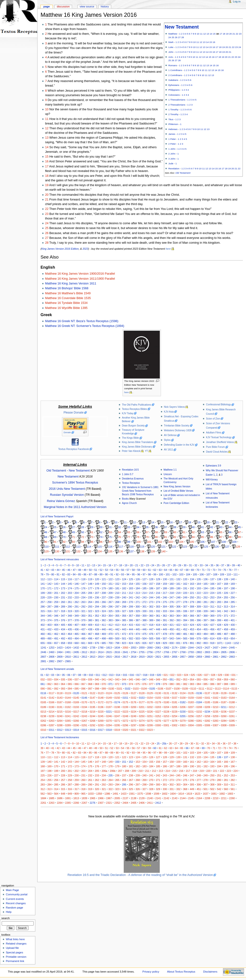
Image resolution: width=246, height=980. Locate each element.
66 (230, 532)
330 (144, 611)
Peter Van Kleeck (131, 451)
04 (58, 675)
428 (219, 625)
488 (233, 634)
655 (43, 643)
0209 (207, 707)
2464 (60, 652)
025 (193, 675)
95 (92, 542)
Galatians (173, 80)
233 (77, 597)
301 (144, 607)
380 (90, 620)
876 (185, 643)
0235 (216, 712)
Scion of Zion (213, 419)
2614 (101, 652)
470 (111, 634)
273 (151, 602)
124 (195, 547)
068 (90, 684)
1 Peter (172, 139)
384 (117, 620)
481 (185, 634)
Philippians (174, 90)
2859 (199, 657)
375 (56, 620)
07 (74, 675)
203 (70, 593)
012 (105, 675)
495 (83, 638)
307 (185, 607)
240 (124, 597)
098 (97, 689)
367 (199, 616)
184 (138, 588)
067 (83, 684)
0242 (76, 716)
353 (104, 616)
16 (214, 42)
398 (212, 620)
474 (138, 634)
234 (83, 597)
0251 (150, 716)
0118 (60, 693)
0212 (232, 707)
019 (152, 675)
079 (165, 684)
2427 (207, 648)
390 (158, 620)
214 (144, 593)
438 (90, 629)
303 (158, 607)
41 (203, 527)
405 (63, 625)
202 (63, 593)
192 (192, 588)
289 (63, 607)
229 (49, 597)
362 (165, 616)
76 (120, 537)
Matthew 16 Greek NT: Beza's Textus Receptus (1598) (82, 321)
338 (199, 611)
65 (221, 532)
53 (110, 532)
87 (221, 537)
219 (178, 593)
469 (104, 634)
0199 (125, 707)
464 (70, 634)
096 (83, 689)
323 (97, 611)
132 (78, 551)
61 (184, 532)
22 (237, 34)
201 (56, 593)
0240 (60, 716)
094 (70, 689)
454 (199, 629)
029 (220, 675)
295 (104, 607)
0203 (158, 707)
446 (144, 629)
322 (90, 611)
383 (111, 620)
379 (83, 620)
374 (49, 620)
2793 (191, 652)
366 (192, 616)
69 (55, 537)
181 (117, 588)
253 (212, 597)
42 (212, 527)
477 (158, 634)
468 (97, 634)
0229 (175, 712)
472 (124, 634)
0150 (117, 698)
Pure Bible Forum (215, 447)
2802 (199, 652)
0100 (111, 689)
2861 (216, 657)
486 (219, 634)
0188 (232, 702)
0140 (232, 693)
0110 (193, 689)
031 (234, 675)
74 (101, 537)
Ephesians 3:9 (214, 466)
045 (131, 679)
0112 (210, 689)
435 (70, 629)
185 (144, 588)
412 (111, 625)
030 (227, 675)
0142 (52, 698)
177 (90, 588)
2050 (125, 648)
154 (131, 584)
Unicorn (168, 474)
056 (206, 679)
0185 (207, 702)
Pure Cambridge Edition (176, 503)
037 (77, 679)
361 (158, 616)
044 (124, 679)
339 (206, 611)
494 (77, 638)
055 (199, 679)
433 (56, 629)
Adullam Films (213, 433)
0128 (142, 693)
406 (70, 625)
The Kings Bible (130, 438)
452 (185, 629)
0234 (207, 712)
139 (153, 551)
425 (199, 625)
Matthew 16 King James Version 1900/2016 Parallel (80, 274)
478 (165, 634)
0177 (142, 702)
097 (90, 689)
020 (159, 675)
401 (233, 620)
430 (233, 625)
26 (176, 37)
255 (226, 597)
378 (77, 620)
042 (111, 679)
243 (144, 597)
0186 (216, 702)
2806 (232, 652)
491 (56, 638)
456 (212, 629)
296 (111, 607)
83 (184, 537)
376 (63, 620)
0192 (68, 707)
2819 (142, 657)
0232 (199, 712)
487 (226, 634)
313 (226, 607)
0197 (109, 707)
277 (178, 602)
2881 (43, 661)
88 (230, 537)
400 (226, 620)
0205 (175, 707)
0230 (183, 712)
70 (64, 537)
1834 (117, 648)
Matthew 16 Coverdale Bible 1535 (68, 298)
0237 (232, 712)
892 (199, 643)
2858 (191, 657)
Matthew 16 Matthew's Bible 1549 (68, 293)
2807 (43, 657)
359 (144, 616)
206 (90, 593)
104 (181, 542)
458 (226, 629)
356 (124, 616)
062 (49, 684)
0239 (52, 716)
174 (70, 588)
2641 (125, 652)
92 (64, 542)
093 (63, 689)
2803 (207, 652)
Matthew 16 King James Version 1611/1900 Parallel (80, 279)
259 (56, 602)
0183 (191, 702)
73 (92, 537)
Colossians (174, 95)
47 (55, 532)
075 (138, 684)
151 (111, 584)
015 (125, 675)
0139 (224, 693)
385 (124, 620)
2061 (158, 648)
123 (185, 547)
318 (63, 611)
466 (83, 634)
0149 (109, 698)
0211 (224, 707)
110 (47, 547)
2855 (166, 657)
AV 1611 (168, 450)
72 (83, 537)
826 (144, 643)
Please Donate (74, 413)
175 (77, 588)
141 (43, 584)
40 (193, 527)
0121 (84, 693)
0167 (60, 702)
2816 (117, 657)
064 (63, 684)
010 (91, 675)
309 (199, 607)
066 (77, 684)
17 (221, 34)
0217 (76, 712)
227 (233, 593)
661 (83, 643)
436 (77, 629)
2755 (142, 652)
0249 (134, 716)
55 (129, 532)
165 (206, 584)
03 (53, 675)
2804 (216, 652)
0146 (84, 698)
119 (142, 547)
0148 (101, 698)
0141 (43, 698)
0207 (191, 707)
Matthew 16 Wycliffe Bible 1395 (66, 308)
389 (151, 620)
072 (117, 684)
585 (206, 638)
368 (206, 616)
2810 (68, 657)
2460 (52, 652)
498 (104, 638)
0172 (101, 702)
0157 (175, 698)
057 (212, 679)
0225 (142, 712)
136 (121, 551)
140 (163, 551)
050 (165, 679)
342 (226, 611)
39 (184, 527)
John (171, 52)
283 (219, 602)
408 (83, 625)
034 (56, 679)
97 (110, 542)
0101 (119, 689)
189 (172, 588)
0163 (224, 698)
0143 (60, 698)
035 (63, 679)
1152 (236, 643)
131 (68, 551)
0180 (166, 702)
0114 (226, 689)
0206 (183, 707)
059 (226, 679)
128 (238, 547)
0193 (76, 707)
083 (192, 684)
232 (70, 597)
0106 (160, 689)
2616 (117, 652)
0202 (150, 707)
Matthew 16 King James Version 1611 (71, 283)
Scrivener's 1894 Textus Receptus (75, 483)
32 (120, 527)
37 (166, 527)
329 (138, 611)
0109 (185, 689)
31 (110, 527)
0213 (43, 712)
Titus (171, 119)
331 (151, 611)
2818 (134, 657)
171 (49, 588)
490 (49, 638)
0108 (177, 689)
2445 (232, 648)
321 (83, 611)
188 (165, 588)
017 (139, 675)
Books (125, 499)
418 (151, 625)
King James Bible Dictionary (137, 447)
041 (104, 679)
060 (233, 679)
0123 (101, 693)
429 (226, 625)
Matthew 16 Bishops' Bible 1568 (67, 288)
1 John (172, 149)
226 (226, 593)
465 (77, 634)
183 (131, 588)
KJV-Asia (169, 412)
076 (144, 684)
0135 (191, 693)
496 (90, 638)
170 (43, 588)
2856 (175, 657)
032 (43, 679)
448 (158, 629)
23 (240, 34)
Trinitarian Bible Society (176, 426)
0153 (142, 698)
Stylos (167, 440)
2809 (60, 657)
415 (131, 625)
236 (97, 597)
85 (203, 537)
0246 (109, 716)
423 (185, 625)
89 (240, 537)
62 (193, 532)
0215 (60, 712)
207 (97, 593)
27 (179, 37)
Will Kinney (212, 480)
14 (211, 34)
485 (212, 634)
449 (165, 629)
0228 (166, 712)
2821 (158, 657)
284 (226, 602)
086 (212, 684)
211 (124, 593)
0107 (169, 689)
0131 (166, 693)
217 (165, 593)
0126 (125, 693)
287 (49, 607)
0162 (216, 698)
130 (57, 551)
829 (165, 643)
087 (219, 684)
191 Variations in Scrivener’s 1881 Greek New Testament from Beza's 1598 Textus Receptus (140, 491)
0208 (199, 707)
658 (63, 643)
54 (120, 532)
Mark (171, 42)
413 (117, 625)
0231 (191, 712)
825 (138, 643)
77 (129, 537)
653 (226, 638)
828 (158, 643)
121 (163, 547)
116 (110, 547)
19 (227, 34)
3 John (172, 159)
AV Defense (170, 435)
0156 (166, 698)
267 (111, 602)
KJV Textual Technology (219, 437)
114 (89, 547)
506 (158, 638)
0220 (101, 712)
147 (83, 584)
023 (179, 675)
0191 (60, 707)
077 (151, 684)
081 (178, 684)
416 (138, 625)
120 (153, 547)
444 (131, 629)
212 (131, 593)
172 (56, 588)
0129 (150, 693)
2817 (125, 657)
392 (172, 620)
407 (77, 625)
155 (138, 584)
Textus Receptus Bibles (134, 409)
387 (138, 620)
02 (47, 675)
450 (172, 629)
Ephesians (174, 85)
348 (70, 616)
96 (101, 542)
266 (104, 602)
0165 (43, 702)
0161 (207, 698)
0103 (136, 689)
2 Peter (172, 144)
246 (165, 597)
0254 (175, 716)
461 (49, 634)
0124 (109, 693)
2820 (150, 657)
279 (192, 602)
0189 (43, 707)
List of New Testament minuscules (60, 559)
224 (212, 593)
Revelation (174, 168)
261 (70, 602)
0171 (92, 702)
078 (158, 684)
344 (43, 616)
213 (138, 593)
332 (158, 611)
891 (192, 643)
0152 (134, 698)
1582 (84, 648)
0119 (68, 693)
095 (77, 689)
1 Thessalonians (177, 100)
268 (117, 602)
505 (151, 638)
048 (151, 679)
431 (43, 629)
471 (117, 634)
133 (89, 551)
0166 (52, 702)
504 (144, 638)
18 (224, 34)
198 (233, 588)
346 (56, 616)
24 (170, 37)
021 (166, 675)
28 (183, 37)
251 (199, 597)
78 (138, 537)
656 (49, 643)
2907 (60, 661)
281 (206, 602)
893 (206, 643)
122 (174, 547)
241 (131, 597)
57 (147, 532)
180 (111, 588)
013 (111, 675)
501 (124, 638)
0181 (175, 702)
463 (63, 634)
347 (63, 616)
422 (178, 625)
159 (165, 584)
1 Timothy (173, 109)
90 (46, 542)
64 (212, 532)
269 (124, 602)
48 (64, 532)
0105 (152, 689)
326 (117, 611)
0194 (84, 707)
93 (74, 542)
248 (178, 597)
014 (118, 675)
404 (56, 625)
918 (212, 643)
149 (97, 584)
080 (172, 684)
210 (117, 593)
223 (206, 593)
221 (192, 593)
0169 (76, 702)
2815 (109, 657)
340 (212, 611)
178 (97, 588)
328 (131, 611)
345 (49, 616)
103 (171, 542)
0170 (84, 702)
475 (144, 634)
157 (151, 584)
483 (199, 634)
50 (83, 532)
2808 (52, 657)
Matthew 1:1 (170, 470)
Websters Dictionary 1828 (178, 430)
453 (192, 629)
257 (43, 602)
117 (121, 547)
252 (206, 597)
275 (165, 602)
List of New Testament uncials (57, 669)
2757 (158, 652)
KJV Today (128, 413)
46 (46, 532)
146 (77, 584)
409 (90, 625)
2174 (175, 648)
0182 (183, 702)
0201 (142, 707)
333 (165, 611)
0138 (216, 693)
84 (193, 537)
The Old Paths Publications (136, 405)
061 (43, 684)
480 (178, 634)
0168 (68, 702)
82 (175, 537)
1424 (68, 648)
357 (131, 616)
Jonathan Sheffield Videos (220, 442)
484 (206, 634)
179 (104, 588)
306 (178, 607)
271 (138, 602)
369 (212, 616)
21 (234, 34)
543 (172, 638)
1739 (92, 648)
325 (111, 611)
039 (90, 679)
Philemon (173, 124)
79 (147, 537)
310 (206, 607)
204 (77, 593)
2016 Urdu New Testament (67, 489)
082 (185, 684)
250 (192, 597)
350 (83, 616)
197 (226, 588)
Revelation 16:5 (130, 470)
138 (142, 551)
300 (138, 607)
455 (206, 629)
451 (178, 629)
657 (56, 643)
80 (156, 537)
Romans (173, 65)
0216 (68, 712)
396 (199, 620)
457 (219, 629)
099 (104, 689)
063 (56, 684)
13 (208, 34)
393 (178, 620)
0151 (125, 698)
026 (200, 675)
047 (144, 679)
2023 (85, 249)
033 (49, 679)
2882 (52, 661)
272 (144, 602)
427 (212, 625)
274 (158, 602)
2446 (43, 652)
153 (124, 584)
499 (111, 638)
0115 (234, 689)
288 (56, 607)
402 (43, 625)
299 (131, 607)
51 (92, 532)
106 (203, 542)
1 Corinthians (175, 70)
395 (192, 620)
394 (185, 620)
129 (47, 551)
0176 (134, 702)
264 (90, 602)
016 (132, 675)
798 (117, 643)
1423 (60, 648)
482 (192, 634)
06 (69, 675)
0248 (125, 716)
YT (146, 451)
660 (77, 643)
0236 (224, 712)
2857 (183, 657)
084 (199, 684)
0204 (166, 707)
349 (77, 616)
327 (124, 611)
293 (90, 607)
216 (158, 593)
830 (172, 643)
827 (151, 643)
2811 (76, 657)
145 (70, 584)
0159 (191, 698)
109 (234, 542)
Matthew (173, 34)
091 (49, 689)
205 (83, 593)
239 (117, 597)
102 (160, 542)
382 (104, 620)
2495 (76, 652)
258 (49, 602)
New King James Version (177, 487)
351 (90, 616)
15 (214, 34)
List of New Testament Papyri (57, 516)
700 (111, 643)
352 (97, 616)
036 (70, 679)
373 (43, 620)
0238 (43, 716)
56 (138, 532)
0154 (150, 698)
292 (83, 607)
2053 (134, 648)
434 (63, 629)
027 (206, 675)
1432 (76, 648)
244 (151, 597)
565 (185, 638)
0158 (183, 698)
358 (138, 616)
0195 (92, 707)
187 (158, 588)
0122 (92, 693)
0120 (76, 693)
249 (185, 597)
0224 (134, 712)
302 (151, 607)
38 (175, 527)
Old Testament (183, 173)
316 (49, 611)
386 (131, 620)
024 (186, 675)
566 (192, 638)
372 (233, 616)
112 (68, 547)
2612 (84, 652)
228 (43, 597)
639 (219, 638)
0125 (117, 693)
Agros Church (129, 503)
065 (70, 684)
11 (201, 34)
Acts (171, 57)
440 (104, 629)
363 (172, 616)
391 (165, 620)
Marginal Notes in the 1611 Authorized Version (75, 507)
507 (165, 638)
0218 (84, 712)
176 (83, 588)
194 (206, 588)
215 (151, 593)
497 (97, 638)
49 (74, 532)
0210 (216, 707)
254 (219, 597)
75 (110, 537)
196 (219, 588)
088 (226, 684)
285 (233, 602)
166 (212, 584)
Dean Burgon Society (133, 426)
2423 (199, 648)
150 (104, 584)
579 (199, 638)
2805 (224, 652)
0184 (199, 702)
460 (43, 634)
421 (172, 625)
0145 (76, 698)
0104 (144, 689)
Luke (171, 47)
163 (192, 584)
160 (172, 584)
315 (43, 611)
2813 (92, 657)
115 (100, 547)
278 (185, 602)
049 (158, 679)
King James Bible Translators (137, 442)
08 (80, 675)
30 (101, 527)
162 (185, 584)
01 (42, 675)
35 (147, 527)
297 (117, 607)
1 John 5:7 (128, 474)
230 (56, 597)
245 (158, 597)
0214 (52, 712)
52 (101, 532)
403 (49, 625)
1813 (109, 648)
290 (70, 607)
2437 (216, 648)
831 (178, 643)
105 (192, 542)
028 (213, 675)
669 (90, 643)
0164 (232, 698)
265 (97, 602)
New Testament (182, 27)
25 (173, 37)
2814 (101, 657)
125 (206, 547)
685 (104, 643)
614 (212, 638)
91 (55, 542)
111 (57, 547)
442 (117, 629)
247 (172, 597)
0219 (92, 712)
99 (129, 542)
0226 (150, 712)
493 (70, 638)
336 (185, 611)
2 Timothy (173, 114)
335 (178, 611)
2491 (68, 652)
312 (219, 607)
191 (185, 588)
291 (77, 607)
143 (56, 584)
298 (124, 607)
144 (63, 584)
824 (131, 643)
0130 (158, 693)
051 (172, 679)
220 (185, 593)
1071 (220, 643)
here (168, 249)
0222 (117, 712)
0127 (134, 693)
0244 (92, 716)
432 (49, 629)
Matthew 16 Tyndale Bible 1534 (66, 303)
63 (203, 532)
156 (144, 584)
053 (185, 679)
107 (213, 542)
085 (206, 684)
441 (111, 629)
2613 (92, 652)
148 (90, 584)
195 (212, 588)
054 (192, 679)
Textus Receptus (131, 483)
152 (117, 584)
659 (70, 643)
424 (192, 625)
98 (120, 542)
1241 (43, 648)
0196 (101, 707)
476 (151, 634)
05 (63, 675)
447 (151, 629)
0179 (158, 702)
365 (185, 616)
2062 (166, 648)
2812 (84, 657)
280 (199, 602)
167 (219, 584)
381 (97, 620)
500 (117, 638)
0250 (142, 716)
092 (56, 689)
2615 (109, 652)
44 (230, 527)
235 (90, 597)
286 (43, 607)
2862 (224, 657)
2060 (150, 648)
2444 (224, 648)
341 (219, 611)
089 (233, 684)
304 (165, 607)
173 (63, 588)
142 (49, 584)
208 (104, 593)
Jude (171, 163)
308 (192, 607)
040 (97, 679)
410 (97, 625)
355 (117, 616)
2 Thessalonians (177, 105)
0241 (68, 716)
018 (145, 675)
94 (83, 542)
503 (138, 638)
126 (217, 547)
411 (104, 625)
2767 (175, 652)
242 (138, 597)
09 (85, 675)
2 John (172, 154)
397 (206, 620)
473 (131, 634)
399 (219, 620)
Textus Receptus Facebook (74, 449)
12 (205, 34)
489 (43, 638)
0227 (158, 712)
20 (231, 34)
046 (138, 679)
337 (192, 611)
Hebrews (173, 129)
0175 (125, 702)
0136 (199, 693)
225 (219, 593)
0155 (158, 698)
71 (74, 537)
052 (178, 679)
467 (90, 634)
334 (172, 611)
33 (129, 527)
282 (212, 602)
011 (98, 675)
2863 (232, 657)
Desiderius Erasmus (133, 479)
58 (156, 532)
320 (77, 611)
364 (178, 616)
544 (178, 638)
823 (124, 643)
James (172, 134)
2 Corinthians (175, 75)
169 (233, 584)
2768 (183, 652)
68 (46, 537)
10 (198, 34)
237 (104, 597)
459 (233, 629)
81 (166, 537)
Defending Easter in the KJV (179, 445)
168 (226, 584)
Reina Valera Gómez (61, 501)
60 (175, 532)
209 (111, 593)
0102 (128, 689)
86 (212, 537)
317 (56, 611)
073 (124, 684)
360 (151, 616)
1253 (52, 648)
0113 (218, 689)
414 (124, 625)
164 (199, 584)
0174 (117, 702)
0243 (84, 716)
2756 (150, 652)
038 (83, 679)
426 (206, 625)
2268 (183, 648)
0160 (199, 698)
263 (83, 602)
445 (138, 629)
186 (151, 588)
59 (166, 532)
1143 (228, 643)
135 (110, 551)
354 (111, 616)
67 (240, 532)
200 (49, 593)
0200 (134, 707)
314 (233, 607)
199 (43, 593)
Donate (67, 432)
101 (149, 542)
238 (111, 597)
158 (158, 584)
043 (117, 679)
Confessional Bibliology (218, 404)
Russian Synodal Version (67, 495)
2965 (68, 661)
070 (104, 684)
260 (63, 602)
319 (70, 611)
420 (165, 625)
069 (97, 684)
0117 (52, 693)
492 (63, 638)
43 (221, 527)
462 (56, 634)
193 (199, 588)
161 (178, 584)
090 (43, 689)
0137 (207, 693)
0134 (183, 693)
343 (233, 611)
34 (138, 527)
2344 (191, 648)
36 (156, 527)
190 (178, 588)
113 (78, 547)
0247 (117, 716)
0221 (109, 712)
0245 (101, 716)
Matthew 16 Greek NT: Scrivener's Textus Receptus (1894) (85, 326)
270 (131, 602)
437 (83, 629)
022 (172, 675)
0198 (117, 707)
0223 (125, 712)
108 (224, 542)
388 (144, 620)
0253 (166, 716)
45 (240, 527)
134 (100, 551)
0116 (43, 693)
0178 (150, 702)
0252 (158, 716)
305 (172, 607)
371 (226, 616)
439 (97, 629)
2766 (166, 652)
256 (233, 597)
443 (124, 629)
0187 (224, 702)
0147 (92, 698)
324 (104, 611)
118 (132, 547)
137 (132, 551)
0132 (175, 693)
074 (131, 684)
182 (124, 588)
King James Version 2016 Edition (60, 249)
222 (199, 593)
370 (219, 616)
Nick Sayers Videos (174, 407)
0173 (109, 702)
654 (233, 638)
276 (172, 602)
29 (92, 527)
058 (219, 679)
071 (111, 684)
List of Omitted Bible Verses (178, 491)
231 (63, 597)
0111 (202, 689)
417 (144, 625)
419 (158, 625)
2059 (142, 648)
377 (70, 620)
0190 (52, 707)
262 (77, 602)
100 (139, 542)
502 (131, 638)
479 (172, 634)
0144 (68, 698)
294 (97, 607)
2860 (207, 657)
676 (97, 643)
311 (212, 607)
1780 (101, 648)
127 (227, 547)
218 (172, 593)
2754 (134, 652)
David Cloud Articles (217, 452)
